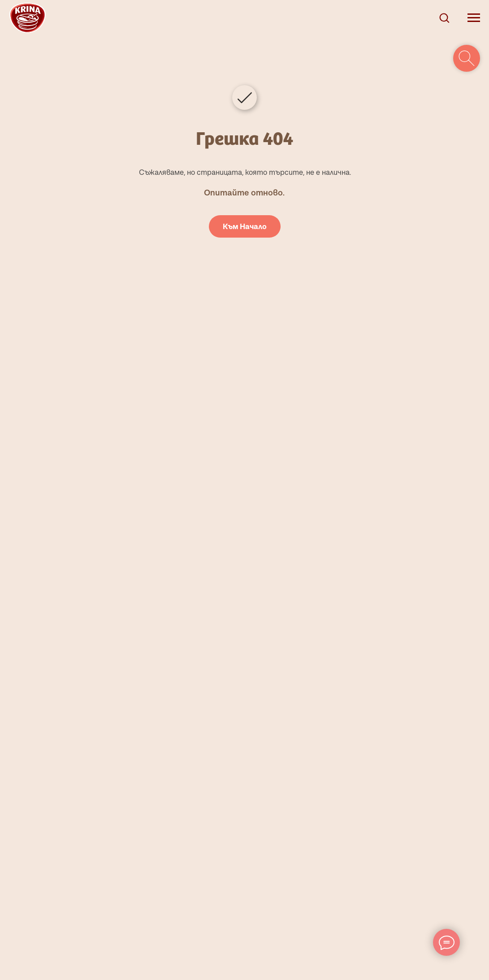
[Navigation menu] (474, 18)
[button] (444, 17)
